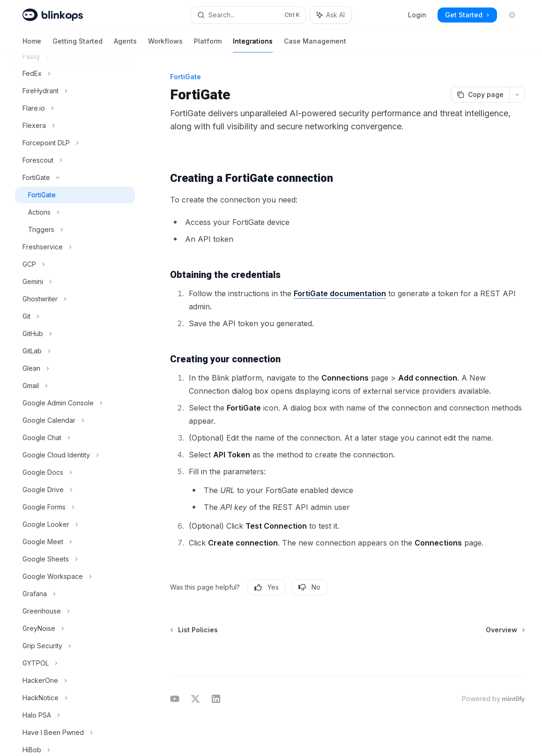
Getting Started (78, 45)
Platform (208, 45)
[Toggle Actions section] (75, 212)
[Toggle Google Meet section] (75, 542)
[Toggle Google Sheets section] (75, 559)
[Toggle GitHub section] (75, 334)
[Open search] (248, 15)
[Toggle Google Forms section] (75, 507)
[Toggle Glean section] (75, 368)
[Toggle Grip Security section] (75, 646)
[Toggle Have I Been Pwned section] (75, 733)
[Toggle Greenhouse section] (75, 611)
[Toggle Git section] (75, 316)
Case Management (315, 45)
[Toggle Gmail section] (75, 386)
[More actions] (517, 95)
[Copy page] (480, 95)
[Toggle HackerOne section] (75, 681)
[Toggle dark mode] (512, 15)
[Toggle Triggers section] (75, 230)
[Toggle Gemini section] (75, 282)
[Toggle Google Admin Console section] (75, 403)
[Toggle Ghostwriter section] (75, 299)
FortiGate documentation (340, 293)
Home (32, 45)
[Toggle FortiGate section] (75, 178)
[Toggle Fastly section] (75, 56)
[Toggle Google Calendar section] (75, 420)
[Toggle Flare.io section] (75, 108)
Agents (125, 45)
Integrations (253, 45)
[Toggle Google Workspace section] (75, 576)
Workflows (165, 45)
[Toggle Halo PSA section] (75, 715)
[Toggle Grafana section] (75, 594)
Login (417, 15)
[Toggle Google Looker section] (75, 524)
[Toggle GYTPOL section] (75, 663)
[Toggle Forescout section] (75, 160)
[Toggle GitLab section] (75, 351)
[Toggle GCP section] (75, 264)
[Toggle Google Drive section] (75, 490)
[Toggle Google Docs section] (75, 472)
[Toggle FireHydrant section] (75, 91)
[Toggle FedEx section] (75, 74)
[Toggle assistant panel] (331, 15)
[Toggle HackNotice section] (75, 698)
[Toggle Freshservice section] (75, 247)
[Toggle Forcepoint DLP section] (75, 143)
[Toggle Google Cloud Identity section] (75, 455)
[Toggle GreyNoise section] (75, 629)
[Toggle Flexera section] (75, 126)
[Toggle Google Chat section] (75, 438)
